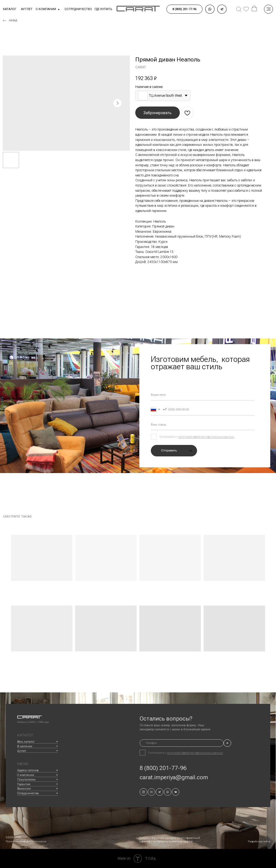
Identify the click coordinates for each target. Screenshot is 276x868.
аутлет (27, 9)
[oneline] (203, 424)
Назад (13, 20)
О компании (46, 9)
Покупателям (26, 780)
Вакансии (24, 789)
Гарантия (24, 784)
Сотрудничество (28, 793)
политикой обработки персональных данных (206, 437)
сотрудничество (78, 9)
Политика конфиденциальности (26, 841)
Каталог (10, 9)
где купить (103, 9)
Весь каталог (26, 742)
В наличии (25, 746)
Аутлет (22, 751)
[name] (203, 395)
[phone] (182, 743)
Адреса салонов (28, 770)
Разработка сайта (259, 841)
